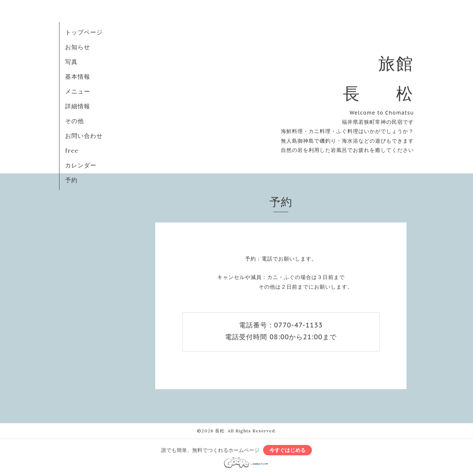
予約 (71, 180)
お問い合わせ (84, 136)
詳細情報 (78, 106)
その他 (74, 121)
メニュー (78, 91)
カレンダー (81, 165)
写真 (71, 62)
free (72, 150)
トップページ (84, 32)
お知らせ (78, 47)
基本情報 (78, 76)
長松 (220, 431)
